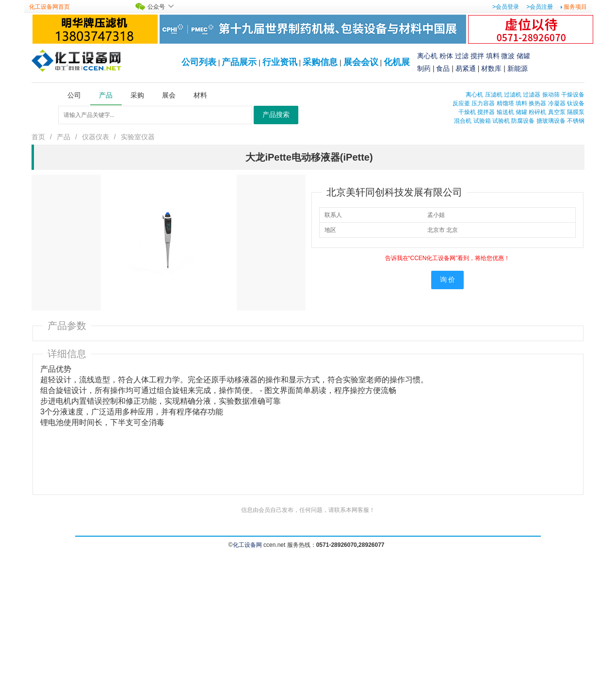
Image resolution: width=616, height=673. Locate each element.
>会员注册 (540, 7)
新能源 (518, 68)
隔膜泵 (576, 112)
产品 (64, 137)
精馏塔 (505, 103)
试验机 (501, 121)
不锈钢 (576, 121)
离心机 (427, 56)
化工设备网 (247, 545)
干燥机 (467, 112)
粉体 (446, 56)
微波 (508, 56)
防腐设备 (523, 121)
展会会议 (361, 62)
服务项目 (575, 7)
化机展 (397, 62)
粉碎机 (537, 112)
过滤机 (513, 95)
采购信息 (320, 62)
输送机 (505, 112)
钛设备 (576, 103)
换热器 (537, 103)
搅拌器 (486, 112)
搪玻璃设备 (551, 121)
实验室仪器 (138, 137)
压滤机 (494, 95)
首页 (38, 137)
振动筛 (551, 95)
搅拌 (477, 56)
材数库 (491, 68)
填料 (493, 56)
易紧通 (466, 68)
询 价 (448, 280)
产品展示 (239, 62)
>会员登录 (506, 7)
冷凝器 (557, 103)
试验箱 (482, 121)
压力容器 (483, 103)
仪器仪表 (96, 137)
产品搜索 (276, 115)
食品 (443, 68)
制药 (424, 68)
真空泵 (557, 112)
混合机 (463, 121)
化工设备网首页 (49, 7)
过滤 (462, 56)
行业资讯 (280, 62)
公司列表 (199, 62)
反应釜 (461, 103)
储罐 (523, 56)
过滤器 (532, 95)
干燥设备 (573, 95)
